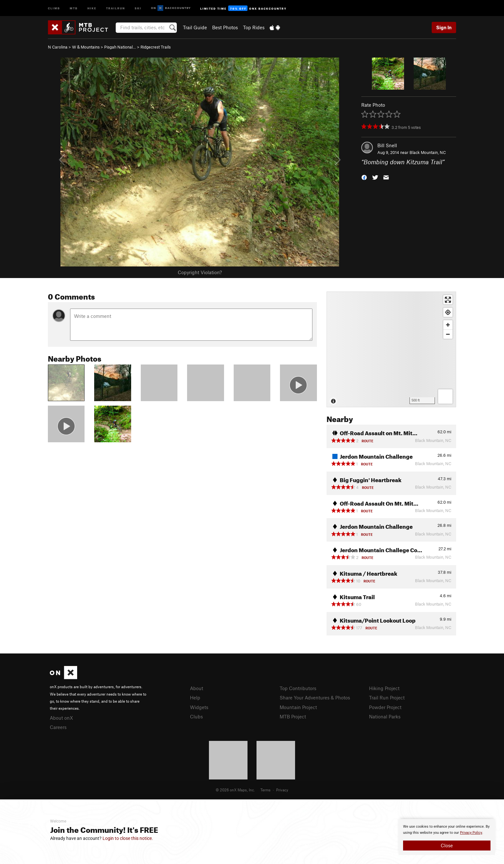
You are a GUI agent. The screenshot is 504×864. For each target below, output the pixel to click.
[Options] (445, 396)
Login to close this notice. (128, 838)
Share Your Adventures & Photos (315, 697)
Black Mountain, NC (428, 152)
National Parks (385, 716)
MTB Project (293, 716)
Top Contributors (298, 688)
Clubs (196, 716)
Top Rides (254, 27)
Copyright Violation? (200, 272)
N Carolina (58, 47)
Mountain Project (298, 707)
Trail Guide (195, 27)
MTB (74, 8)
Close (447, 845)
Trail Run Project (387, 697)
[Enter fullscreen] (448, 300)
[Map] (391, 349)
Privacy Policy (471, 833)
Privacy (282, 790)
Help (195, 697)
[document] (447, 837)
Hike (92, 8)
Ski (138, 8)
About (197, 688)
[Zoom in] (448, 325)
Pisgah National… (120, 47)
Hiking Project (384, 688)
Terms (265, 790)
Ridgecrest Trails (156, 47)
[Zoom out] (448, 334)
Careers (58, 727)
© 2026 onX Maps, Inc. (235, 790)
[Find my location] (448, 312)
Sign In (444, 27)
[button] (364, 177)
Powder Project (385, 707)
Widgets (199, 707)
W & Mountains (86, 47)
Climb (54, 8)
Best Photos (225, 27)
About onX (61, 718)
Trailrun (116, 8)
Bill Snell (387, 145)
